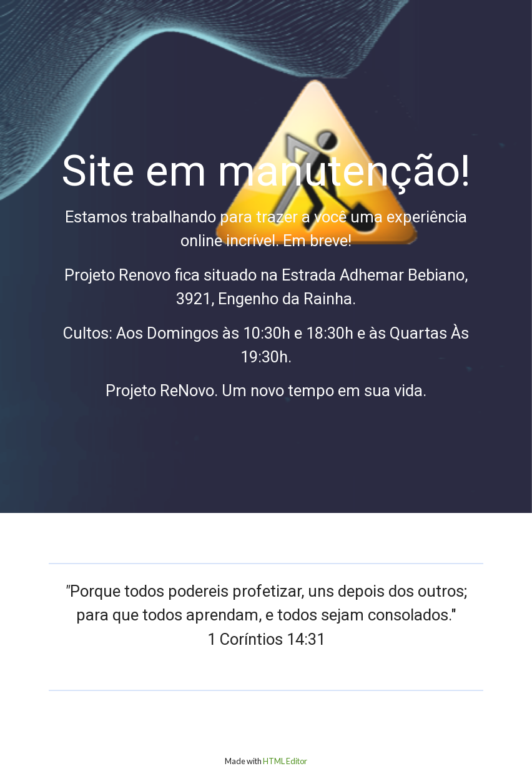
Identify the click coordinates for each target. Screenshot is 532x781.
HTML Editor (285, 761)
